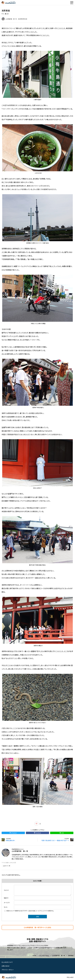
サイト (6, 907)
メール (7, 903)
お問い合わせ (6, 966)
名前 (6, 898)
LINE (62, 833)
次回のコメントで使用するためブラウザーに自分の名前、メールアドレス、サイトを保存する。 (30, 911)
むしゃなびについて (7, 962)
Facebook (37, 833)
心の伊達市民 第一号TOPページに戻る (38, 927)
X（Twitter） (13, 833)
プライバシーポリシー (8, 970)
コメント (6, 890)
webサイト (6, 866)
